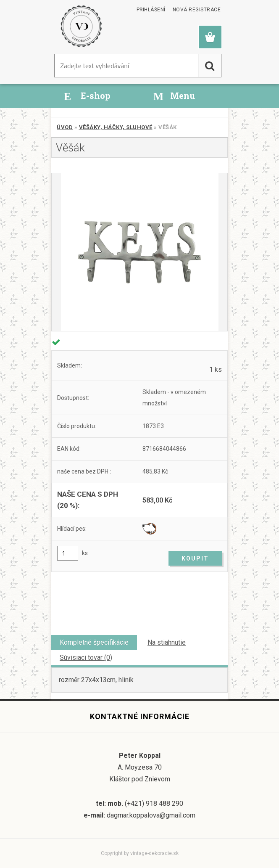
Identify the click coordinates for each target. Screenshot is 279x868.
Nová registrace (197, 10)
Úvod (65, 127)
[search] (210, 66)
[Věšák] (139, 252)
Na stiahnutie (167, 642)
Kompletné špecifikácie (94, 642)
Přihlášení (151, 10)
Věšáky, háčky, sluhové (116, 127)
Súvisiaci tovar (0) (86, 658)
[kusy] (68, 553)
